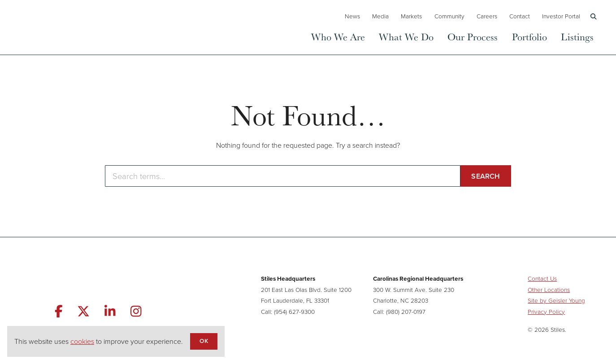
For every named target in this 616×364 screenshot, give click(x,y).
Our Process (473, 36)
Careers (487, 16)
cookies (82, 341)
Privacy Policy (546, 312)
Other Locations (549, 290)
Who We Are (338, 36)
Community (449, 16)
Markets (411, 16)
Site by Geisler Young (556, 300)
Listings (577, 36)
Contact (520, 16)
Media (380, 16)
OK (204, 341)
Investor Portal (561, 16)
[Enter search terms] (283, 176)
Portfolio (529, 36)
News (352, 16)
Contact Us (542, 278)
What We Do (406, 36)
